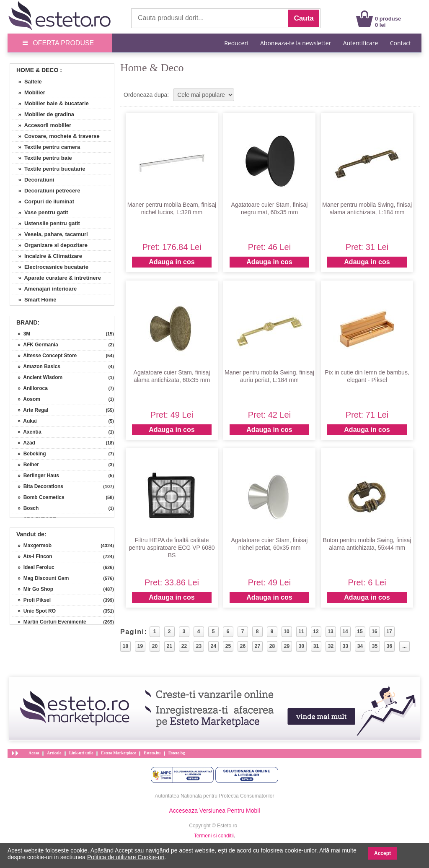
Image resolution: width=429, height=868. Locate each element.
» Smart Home (34, 300)
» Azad (24, 443)
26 (243, 646)
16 (374, 632)
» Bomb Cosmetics (38, 497)
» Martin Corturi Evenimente (49, 622)
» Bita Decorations (38, 486)
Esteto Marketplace (119, 753)
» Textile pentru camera (46, 147)
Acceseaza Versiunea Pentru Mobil (214, 811)
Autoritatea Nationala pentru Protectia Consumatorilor (215, 796)
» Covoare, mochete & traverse (56, 136)
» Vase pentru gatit (40, 212)
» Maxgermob (32, 546)
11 (301, 632)
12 (316, 632)
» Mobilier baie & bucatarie (50, 103)
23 (199, 646)
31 (316, 646)
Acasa (34, 753)
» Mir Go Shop (33, 589)
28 (272, 646)
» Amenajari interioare (44, 289)
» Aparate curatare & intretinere (57, 278)
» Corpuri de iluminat (43, 201)
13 (330, 632)
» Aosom (26, 399)
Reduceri (236, 43)
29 (287, 646)
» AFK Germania (35, 345)
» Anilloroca (30, 388)
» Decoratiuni (33, 180)
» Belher (26, 465)
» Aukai (25, 421)
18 (125, 646)
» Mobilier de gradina (43, 114)
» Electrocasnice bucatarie (50, 267)
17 (389, 632)
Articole (54, 753)
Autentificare (361, 43)
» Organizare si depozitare (50, 245)
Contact (401, 43)
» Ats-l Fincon (32, 556)
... (404, 646)
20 (155, 646)
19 (140, 646)
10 (286, 632)
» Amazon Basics (36, 366)
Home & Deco (37, 70)
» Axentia (27, 432)
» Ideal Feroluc (33, 567)
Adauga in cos (172, 262)
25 (228, 646)
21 (169, 646)
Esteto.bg (177, 753)
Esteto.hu (152, 753)
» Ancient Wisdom (37, 377)
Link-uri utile (81, 753)
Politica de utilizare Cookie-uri (126, 857)
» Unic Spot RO (34, 611)
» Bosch (25, 508)
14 (345, 632)
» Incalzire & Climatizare (47, 256)
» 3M (21, 334)
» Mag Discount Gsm (40, 578)
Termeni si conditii (214, 836)
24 (213, 646)
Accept (382, 853)
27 (257, 646)
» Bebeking (29, 454)
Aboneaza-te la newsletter (296, 43)
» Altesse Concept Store (44, 356)
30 (301, 646)
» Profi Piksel (31, 600)
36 (389, 646)
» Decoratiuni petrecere (46, 191)
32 (331, 646)
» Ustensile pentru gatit (46, 223)
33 (345, 646)
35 (375, 646)
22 (184, 646)
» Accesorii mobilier (42, 125)
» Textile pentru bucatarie (49, 169)
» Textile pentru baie (42, 158)
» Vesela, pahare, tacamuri (50, 234)
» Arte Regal (30, 410)
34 (360, 646)
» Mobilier (29, 92)
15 (360, 632)
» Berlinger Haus (36, 476)
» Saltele (27, 82)
